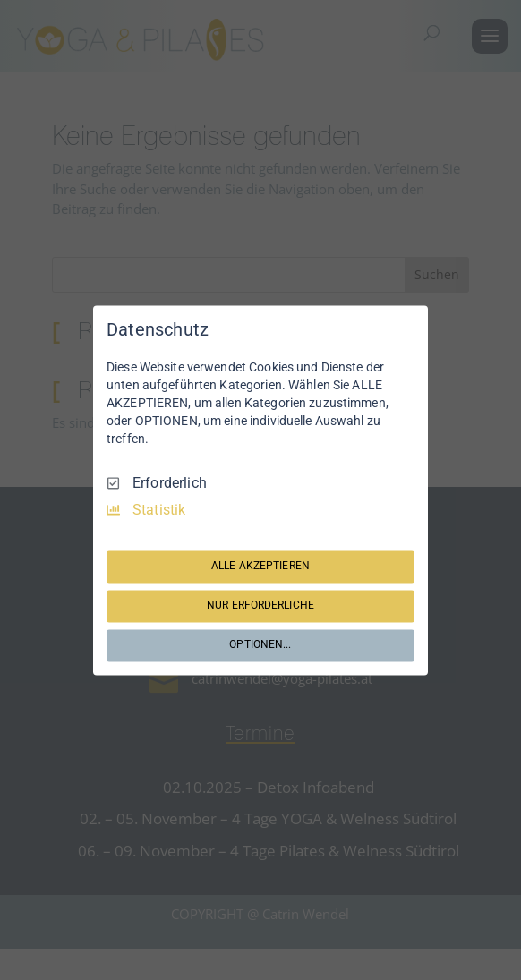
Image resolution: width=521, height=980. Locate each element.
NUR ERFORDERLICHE (260, 606)
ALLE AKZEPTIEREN (260, 567)
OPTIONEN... (260, 645)
